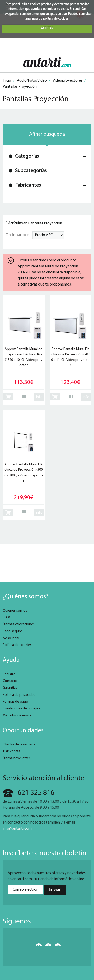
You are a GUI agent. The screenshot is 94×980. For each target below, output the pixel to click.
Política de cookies (17, 645)
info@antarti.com (17, 829)
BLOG (7, 618)
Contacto (10, 681)
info (39, 397)
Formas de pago (15, 702)
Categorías (27, 156)
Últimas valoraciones (19, 624)
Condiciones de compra (21, 708)
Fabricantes (28, 185)
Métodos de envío (17, 716)
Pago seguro (12, 631)
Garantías (10, 688)
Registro (9, 674)
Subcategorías (31, 171)
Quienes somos (15, 611)
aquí (28, 19)
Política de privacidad (19, 695)
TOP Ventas (11, 751)
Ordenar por (17, 235)
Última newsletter (16, 758)
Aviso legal (11, 638)
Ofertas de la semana (19, 745)
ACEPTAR (47, 29)
